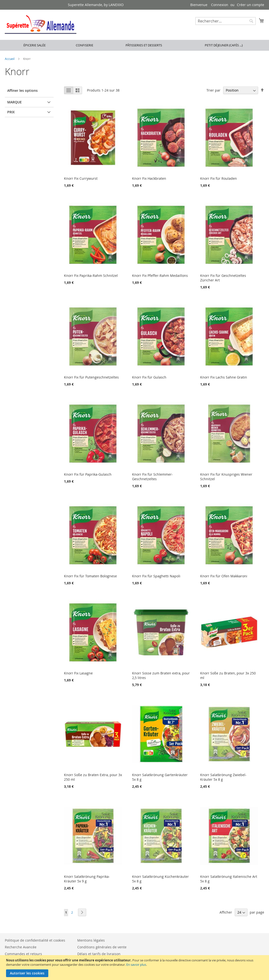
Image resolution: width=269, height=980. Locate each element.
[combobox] (226, 21)
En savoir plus (136, 965)
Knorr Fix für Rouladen (219, 178)
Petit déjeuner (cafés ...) (224, 45)
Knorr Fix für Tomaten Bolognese (90, 576)
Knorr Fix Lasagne (78, 673)
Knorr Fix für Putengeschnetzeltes (91, 377)
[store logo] (41, 25)
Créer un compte (251, 5)
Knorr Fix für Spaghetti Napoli (156, 576)
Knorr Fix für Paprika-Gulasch (88, 474)
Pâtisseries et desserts (144, 45)
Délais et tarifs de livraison (99, 954)
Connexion (220, 5)
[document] (135, 968)
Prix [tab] (11, 112)
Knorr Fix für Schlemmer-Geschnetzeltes (152, 477)
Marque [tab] (14, 102)
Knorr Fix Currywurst (81, 178)
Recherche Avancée (21, 947)
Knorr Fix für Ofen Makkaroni (224, 576)
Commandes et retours (23, 954)
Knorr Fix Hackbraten (149, 178)
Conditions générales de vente (102, 947)
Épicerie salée (35, 45)
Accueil (10, 59)
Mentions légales (91, 940)
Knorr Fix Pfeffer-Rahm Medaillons (160, 275)
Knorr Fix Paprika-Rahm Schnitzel (91, 275)
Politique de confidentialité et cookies (35, 940)
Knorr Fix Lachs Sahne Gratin (224, 377)
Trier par (213, 90)
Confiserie (85, 45)
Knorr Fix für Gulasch (149, 377)
